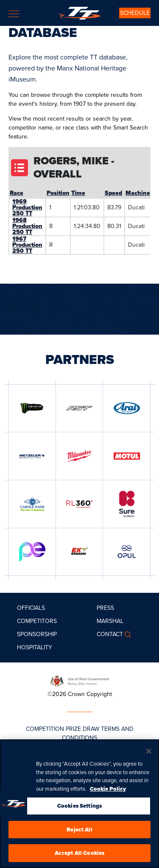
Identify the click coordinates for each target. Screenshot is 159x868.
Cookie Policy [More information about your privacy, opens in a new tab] (108, 790)
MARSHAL (110, 621)
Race (17, 193)
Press (105, 608)
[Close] (149, 752)
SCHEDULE (135, 13)
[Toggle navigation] (14, 14)
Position (58, 193)
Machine (138, 193)
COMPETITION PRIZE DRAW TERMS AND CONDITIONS (80, 733)
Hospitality (35, 647)
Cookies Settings (79, 807)
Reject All (79, 831)
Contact (110, 634)
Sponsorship (37, 634)
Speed (113, 193)
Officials (31, 608)
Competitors (37, 621)
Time (78, 193)
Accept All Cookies (79, 854)
